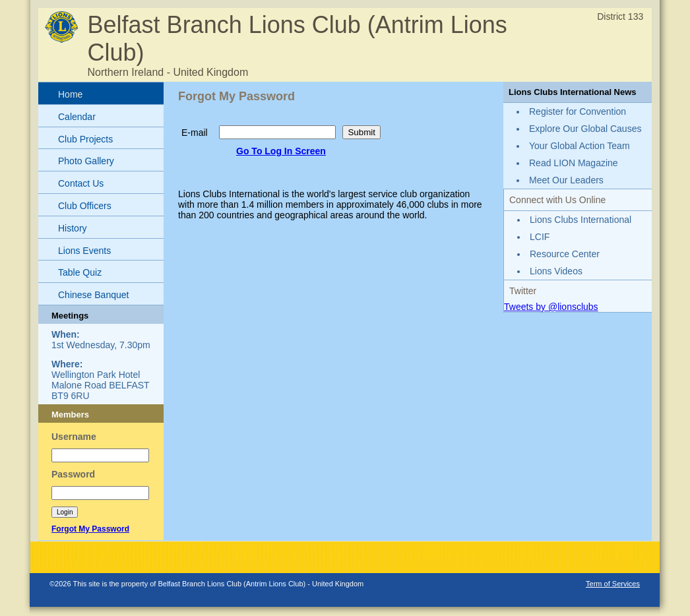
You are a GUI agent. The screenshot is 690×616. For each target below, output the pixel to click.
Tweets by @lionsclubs (551, 307)
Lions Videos (556, 271)
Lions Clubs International (580, 220)
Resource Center (565, 254)
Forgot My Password (90, 529)
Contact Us (81, 183)
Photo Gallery (86, 161)
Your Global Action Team (580, 146)
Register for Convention (578, 111)
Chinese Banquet (93, 295)
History (73, 228)
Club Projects (85, 139)
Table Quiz (80, 272)
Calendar (77, 117)
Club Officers (85, 206)
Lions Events (84, 251)
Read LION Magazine (574, 163)
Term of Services (613, 584)
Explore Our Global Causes (585, 129)
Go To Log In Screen (281, 151)
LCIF (540, 237)
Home (70, 94)
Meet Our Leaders (566, 180)
